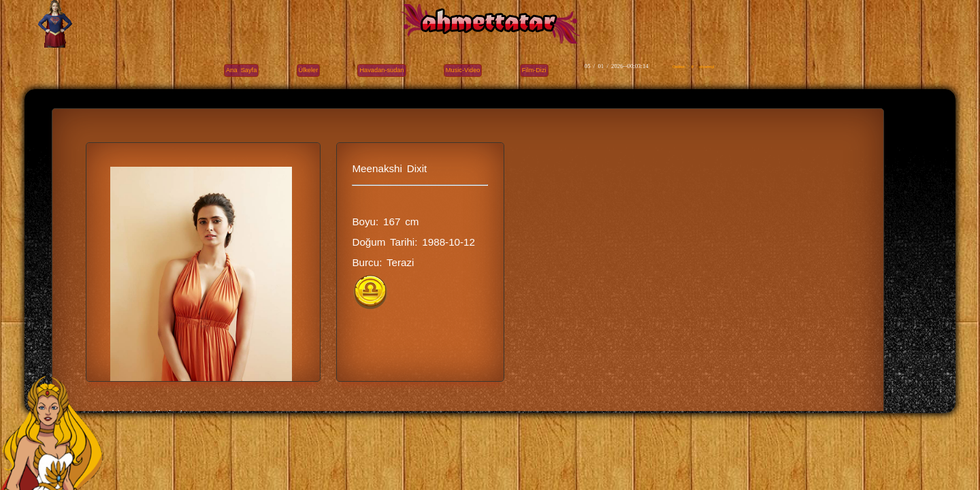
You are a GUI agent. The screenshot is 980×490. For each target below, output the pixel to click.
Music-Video (463, 70)
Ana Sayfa (241, 70)
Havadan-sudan (381, 70)
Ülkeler (309, 70)
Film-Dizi (534, 70)
